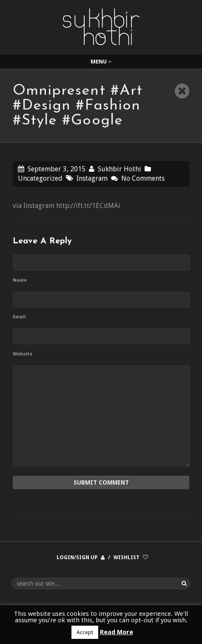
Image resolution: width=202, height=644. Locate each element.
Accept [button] (85, 632)
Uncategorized (40, 178)
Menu (101, 62)
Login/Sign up (77, 557)
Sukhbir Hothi (119, 169)
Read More (117, 632)
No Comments (143, 178)
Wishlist (127, 557)
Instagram (92, 178)
